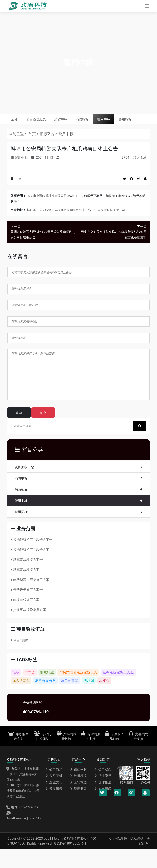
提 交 (43, 432)
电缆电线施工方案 (25, 619)
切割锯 (89, 699)
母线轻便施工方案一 (27, 609)
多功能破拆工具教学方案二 (32, 569)
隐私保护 (137, 857)
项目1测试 (19, 659)
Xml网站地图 (119, 857)
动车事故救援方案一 (27, 579)
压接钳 (104, 699)
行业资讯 (103, 795)
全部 (17, 122)
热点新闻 (103, 808)
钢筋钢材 (78, 788)
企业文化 (54, 801)
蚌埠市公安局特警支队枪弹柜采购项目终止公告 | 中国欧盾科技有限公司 (76, 229)
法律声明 (144, 860)
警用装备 (78, 808)
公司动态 (103, 788)
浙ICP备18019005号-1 (70, 862)
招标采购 (48, 153)
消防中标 (76, 122)
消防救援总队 (45, 699)
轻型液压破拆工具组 (118, 691)
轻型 (16, 691)
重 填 (19, 432)
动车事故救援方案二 (27, 589)
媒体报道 (103, 801)
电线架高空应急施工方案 (30, 599)
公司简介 (54, 788)
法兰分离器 (70, 699)
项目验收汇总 (45, 122)
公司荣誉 (54, 795)
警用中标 (132, 122)
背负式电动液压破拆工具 (78, 691)
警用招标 (21, 136)
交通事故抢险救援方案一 (30, 629)
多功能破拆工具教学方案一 (32, 559)
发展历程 (54, 808)
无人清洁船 (21, 699)
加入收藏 (140, 176)
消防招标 (104, 122)
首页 (32, 153)
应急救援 (78, 801)
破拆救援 (78, 795)
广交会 (30, 691)
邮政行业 (47, 691)
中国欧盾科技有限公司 (51, 215)
